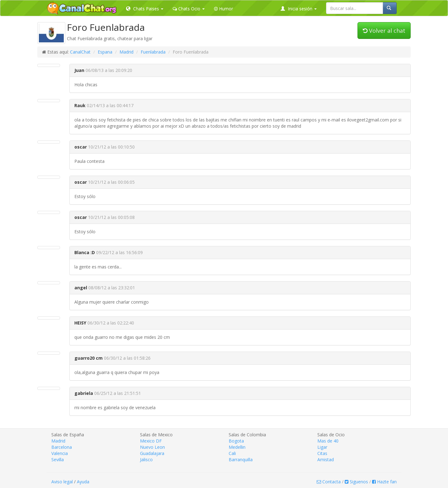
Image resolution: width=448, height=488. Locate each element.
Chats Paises (145, 9)
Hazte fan (384, 482)
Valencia (60, 453)
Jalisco (146, 460)
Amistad (326, 460)
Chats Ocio (189, 9)
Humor (224, 9)
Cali (232, 453)
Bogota (236, 441)
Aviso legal (62, 482)
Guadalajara (152, 453)
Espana (105, 52)
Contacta (329, 482)
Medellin (237, 447)
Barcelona (62, 447)
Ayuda (83, 482)
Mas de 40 (328, 441)
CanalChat (80, 52)
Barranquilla (241, 460)
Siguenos (356, 482)
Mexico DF (151, 441)
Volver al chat (384, 31)
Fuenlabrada (153, 52)
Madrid (126, 52)
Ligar (322, 447)
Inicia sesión (299, 9)
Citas (322, 453)
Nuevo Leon (152, 447)
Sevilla (58, 460)
